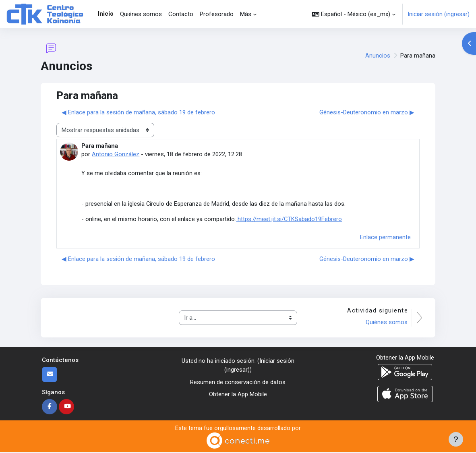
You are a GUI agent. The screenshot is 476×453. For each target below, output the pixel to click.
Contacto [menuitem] (181, 14)
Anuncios (378, 56)
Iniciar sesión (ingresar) (439, 14)
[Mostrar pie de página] (456, 439)
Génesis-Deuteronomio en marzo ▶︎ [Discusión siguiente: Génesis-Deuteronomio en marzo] (367, 112)
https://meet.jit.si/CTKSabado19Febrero (289, 219)
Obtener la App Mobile (238, 395)
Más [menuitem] (246, 14)
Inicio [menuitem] (106, 14)
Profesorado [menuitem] (217, 14)
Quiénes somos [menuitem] (141, 14)
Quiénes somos (387, 323)
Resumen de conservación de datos (238, 383)
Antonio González (116, 154)
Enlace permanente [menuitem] (385, 238)
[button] (354, 14)
